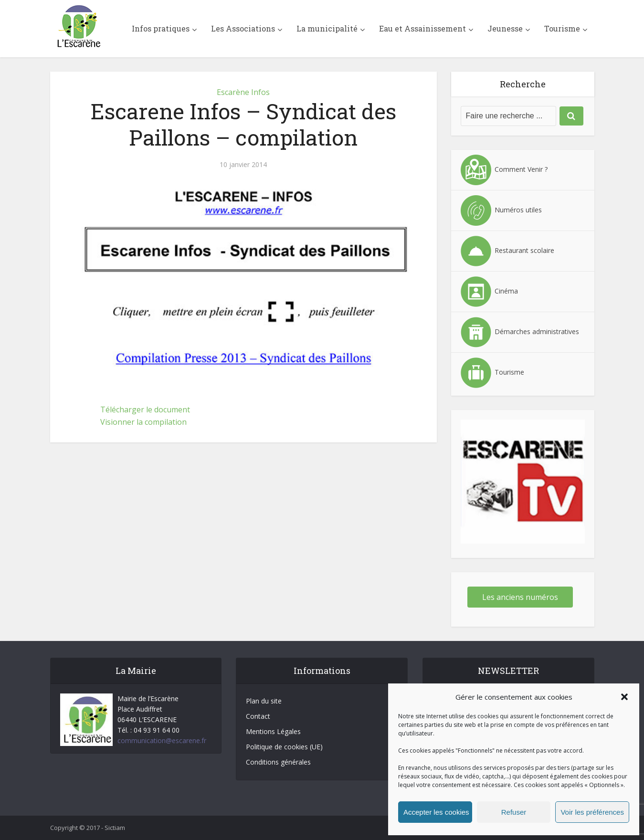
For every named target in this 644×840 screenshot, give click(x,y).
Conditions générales (278, 762)
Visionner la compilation (143, 422)
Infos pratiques (161, 28)
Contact (258, 716)
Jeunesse (505, 28)
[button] (624, 697)
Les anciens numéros (520, 597)
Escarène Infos (243, 92)
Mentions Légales (273, 731)
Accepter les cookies (436, 812)
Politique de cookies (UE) (284, 747)
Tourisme (562, 28)
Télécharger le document (145, 409)
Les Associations (243, 28)
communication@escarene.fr (162, 740)
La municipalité (327, 28)
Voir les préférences (592, 812)
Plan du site (264, 701)
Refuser (514, 812)
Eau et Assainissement (422, 28)
